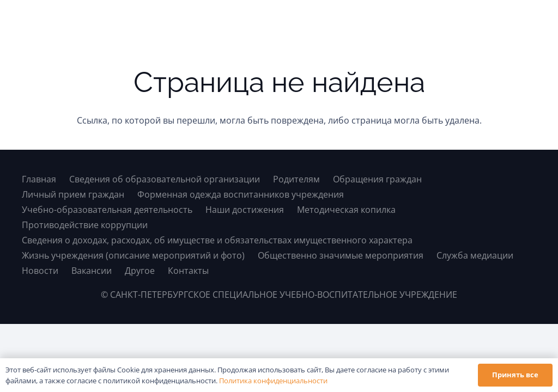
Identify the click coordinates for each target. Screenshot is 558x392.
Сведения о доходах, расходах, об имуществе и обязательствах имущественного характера (217, 240)
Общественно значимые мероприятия (341, 255)
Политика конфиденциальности (273, 381)
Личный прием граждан (73, 194)
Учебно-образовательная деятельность (107, 210)
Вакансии (92, 271)
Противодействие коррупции (85, 225)
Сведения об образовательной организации (165, 179)
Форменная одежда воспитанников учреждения (241, 194)
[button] (527, 22)
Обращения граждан (377, 179)
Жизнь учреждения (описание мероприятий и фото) (133, 255)
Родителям (296, 179)
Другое (140, 271)
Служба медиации (475, 255)
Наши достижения (245, 210)
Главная (39, 179)
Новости (40, 271)
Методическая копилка (346, 210)
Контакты (188, 271)
